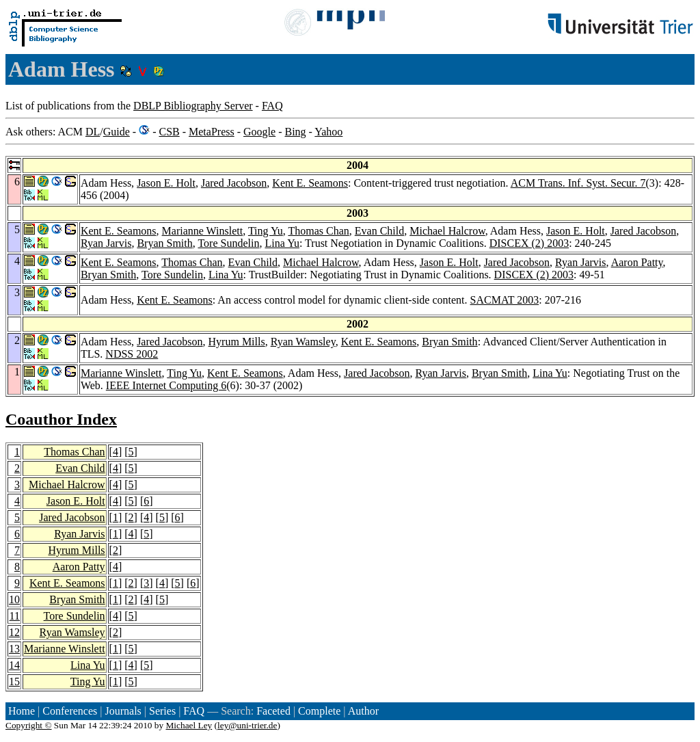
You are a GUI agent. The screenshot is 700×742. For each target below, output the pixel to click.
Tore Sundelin (228, 243)
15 (14, 681)
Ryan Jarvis (106, 243)
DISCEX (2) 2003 (529, 243)
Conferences (70, 711)
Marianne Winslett (203, 231)
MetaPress (212, 132)
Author (363, 711)
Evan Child (379, 231)
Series (162, 711)
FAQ (272, 106)
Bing (295, 132)
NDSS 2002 (132, 354)
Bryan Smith (164, 243)
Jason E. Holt (166, 183)
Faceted (273, 711)
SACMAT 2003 (505, 300)
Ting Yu (266, 231)
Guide (117, 132)
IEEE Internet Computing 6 (166, 385)
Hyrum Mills (237, 342)
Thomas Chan (318, 231)
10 (14, 599)
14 (14, 665)
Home (22, 711)
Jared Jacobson (234, 183)
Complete (319, 711)
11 (15, 616)
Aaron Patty (637, 262)
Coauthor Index (61, 419)
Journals (123, 711)
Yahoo (328, 132)
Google (259, 132)
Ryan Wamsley (303, 342)
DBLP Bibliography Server (193, 106)
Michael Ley (189, 725)
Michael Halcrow (447, 231)
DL (93, 132)
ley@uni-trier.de (247, 725)
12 (14, 632)
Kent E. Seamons (310, 183)
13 (14, 649)
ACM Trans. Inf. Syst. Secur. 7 (578, 183)
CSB (169, 132)
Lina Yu (282, 243)
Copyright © (29, 725)
